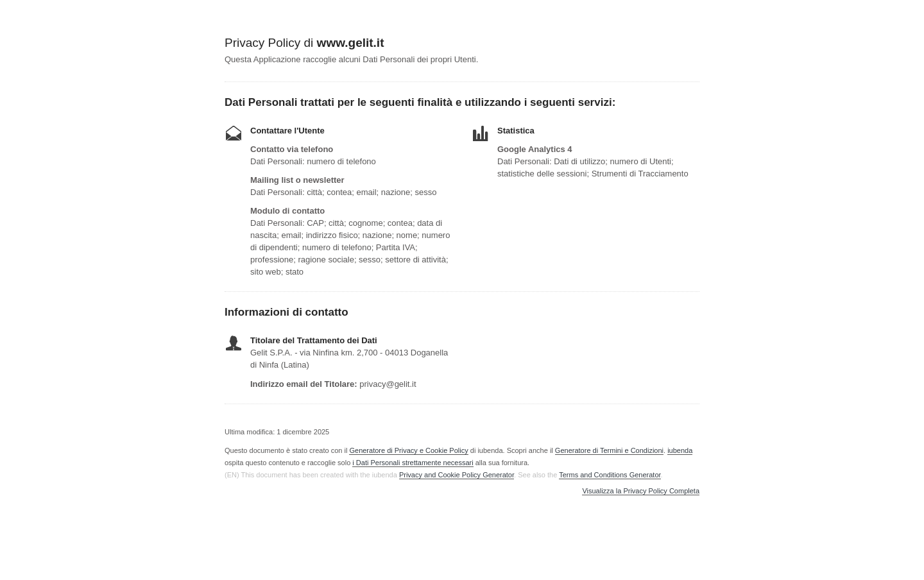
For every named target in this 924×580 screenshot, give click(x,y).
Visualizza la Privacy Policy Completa (641, 491)
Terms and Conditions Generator (610, 475)
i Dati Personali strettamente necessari (413, 463)
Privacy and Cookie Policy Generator (457, 475)
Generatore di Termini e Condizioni (609, 450)
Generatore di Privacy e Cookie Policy (408, 450)
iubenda (680, 450)
